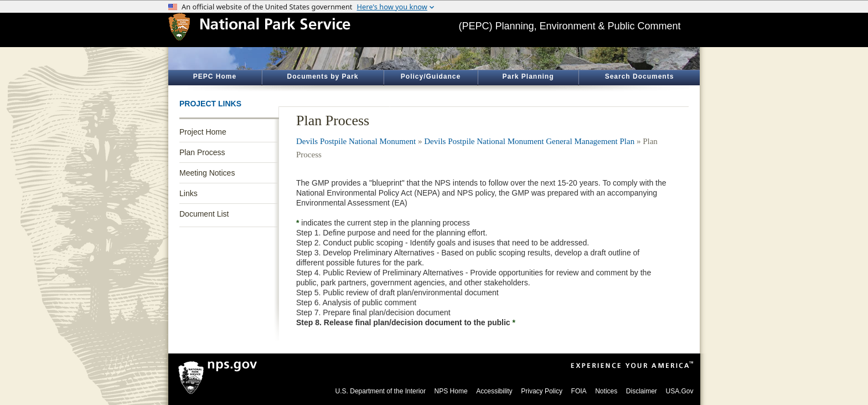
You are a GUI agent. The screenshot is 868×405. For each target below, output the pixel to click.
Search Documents (640, 76)
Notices (606, 391)
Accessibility (494, 391)
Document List (204, 214)
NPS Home (451, 391)
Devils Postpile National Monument (356, 141)
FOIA (579, 391)
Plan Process (202, 152)
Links (188, 193)
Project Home (203, 132)
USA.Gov (679, 391)
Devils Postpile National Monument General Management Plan (529, 141)
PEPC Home (215, 76)
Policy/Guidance (431, 76)
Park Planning (528, 76)
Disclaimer (642, 391)
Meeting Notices (207, 173)
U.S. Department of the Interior (381, 391)
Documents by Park (322, 76)
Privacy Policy (542, 391)
